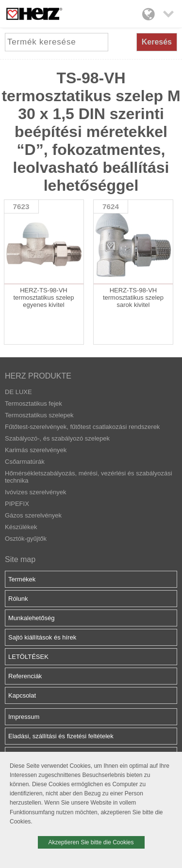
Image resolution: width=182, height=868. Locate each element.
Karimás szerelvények (36, 450)
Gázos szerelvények (33, 515)
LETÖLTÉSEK (28, 657)
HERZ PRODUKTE (38, 376)
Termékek (22, 579)
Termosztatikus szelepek (39, 415)
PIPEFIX (17, 504)
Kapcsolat (22, 695)
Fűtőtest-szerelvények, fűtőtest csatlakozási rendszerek (82, 427)
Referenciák (25, 676)
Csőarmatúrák (25, 462)
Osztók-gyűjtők (26, 539)
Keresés (157, 42)
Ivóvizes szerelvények (35, 492)
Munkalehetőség (31, 618)
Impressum (24, 717)
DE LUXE (18, 392)
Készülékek (21, 527)
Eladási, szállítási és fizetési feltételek (61, 736)
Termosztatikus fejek (33, 404)
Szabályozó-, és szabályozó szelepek (57, 438)
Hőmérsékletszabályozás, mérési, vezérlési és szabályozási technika (89, 477)
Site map (20, 559)
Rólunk (18, 599)
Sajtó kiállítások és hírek (42, 637)
